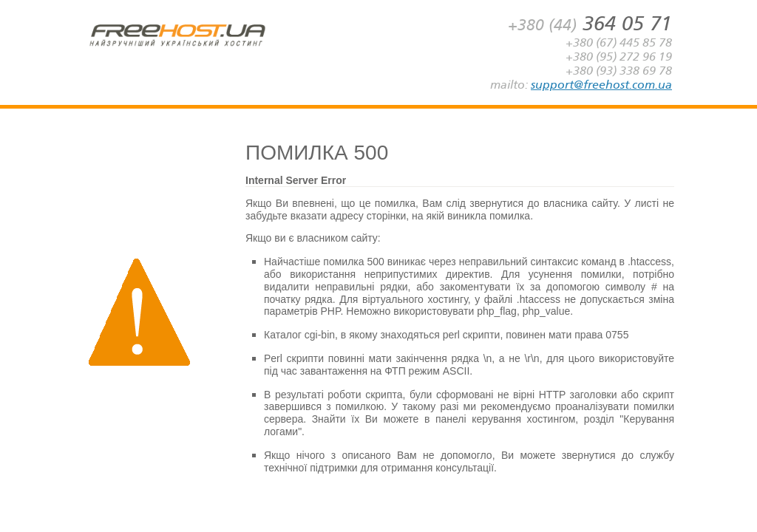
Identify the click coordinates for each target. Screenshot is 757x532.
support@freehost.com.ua (601, 85)
